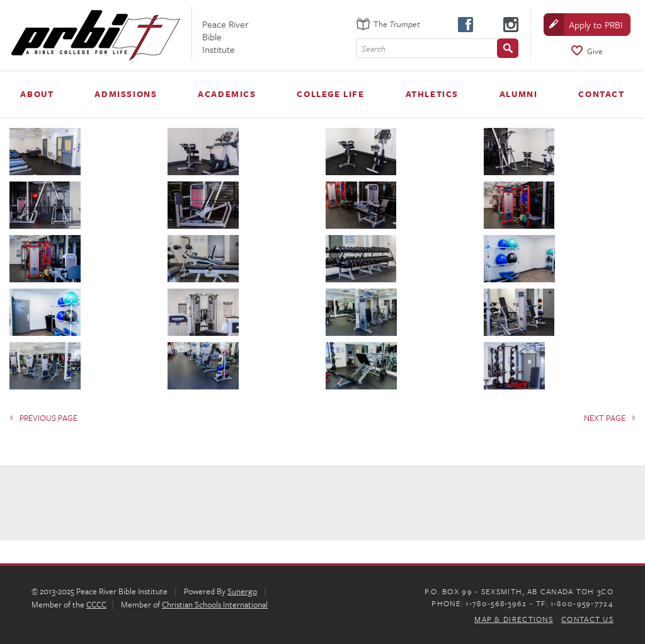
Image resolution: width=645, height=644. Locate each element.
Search (374, 49)
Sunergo (242, 591)
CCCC (96, 604)
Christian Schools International (215, 604)
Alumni (519, 94)
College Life (330, 94)
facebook (465, 24)
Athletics (432, 94)
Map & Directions (514, 619)
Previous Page (49, 418)
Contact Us (587, 619)
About (37, 94)
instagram (510, 24)
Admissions (126, 94)
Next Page (605, 418)
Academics (227, 94)
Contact (601, 94)
